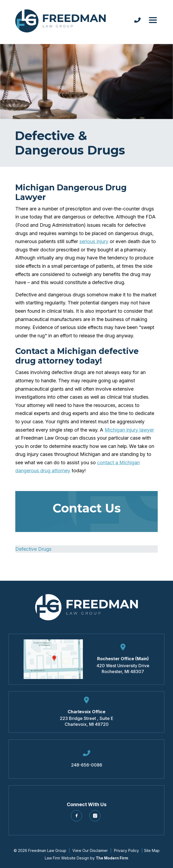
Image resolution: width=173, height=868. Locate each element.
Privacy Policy (126, 850)
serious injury (94, 241)
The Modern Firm (112, 858)
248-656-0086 (87, 765)
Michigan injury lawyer (129, 430)
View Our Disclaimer (90, 850)
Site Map (152, 850)
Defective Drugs (33, 549)
